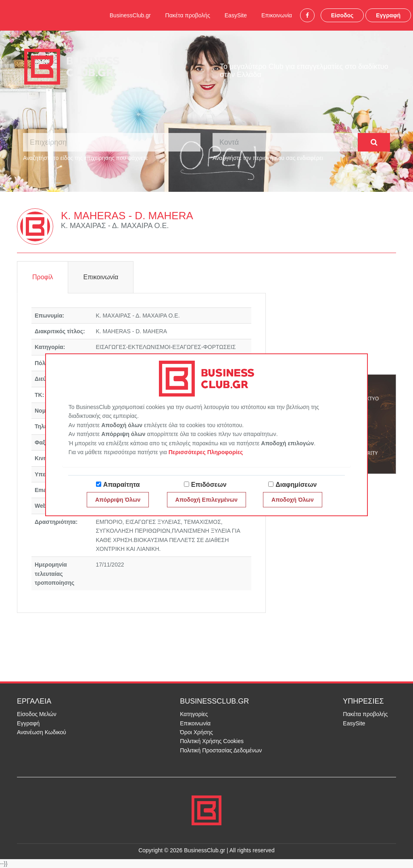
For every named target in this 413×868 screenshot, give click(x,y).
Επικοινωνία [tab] (101, 277)
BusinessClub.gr (130, 15)
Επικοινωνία (277, 15)
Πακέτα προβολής (188, 15)
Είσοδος (342, 15)
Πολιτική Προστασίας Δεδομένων (221, 750)
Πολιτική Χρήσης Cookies (212, 741)
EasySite (236, 15)
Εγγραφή (388, 15)
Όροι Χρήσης (196, 732)
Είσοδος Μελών (37, 714)
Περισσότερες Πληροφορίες (206, 452)
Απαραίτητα (122, 485)
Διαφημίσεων (296, 485)
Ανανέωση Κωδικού (42, 732)
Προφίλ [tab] (43, 277)
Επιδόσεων (209, 485)
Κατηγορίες (194, 714)
